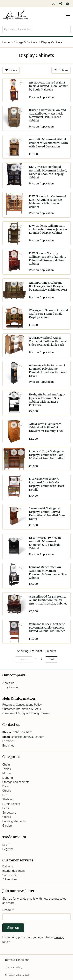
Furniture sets (11, 804)
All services (10, 879)
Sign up (13, 928)
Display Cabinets (52, 42)
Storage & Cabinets (25, 42)
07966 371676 (22, 732)
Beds (6, 808)
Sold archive (10, 875)
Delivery (8, 866)
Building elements (14, 821)
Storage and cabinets (16, 782)
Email (8, 910)
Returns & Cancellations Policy (22, 705)
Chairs (6, 765)
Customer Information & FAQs (22, 709)
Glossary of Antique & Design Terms (26, 713)
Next (52, 659)
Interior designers (14, 871)
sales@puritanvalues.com (28, 737)
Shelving (8, 799)
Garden (7, 826)
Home (6, 42)
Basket (67, 3)
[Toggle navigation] (68, 16)
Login (60, 3)
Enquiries (8, 746)
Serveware (9, 813)
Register (54, 3)
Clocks (7, 791)
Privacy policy (13, 967)
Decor (6, 786)
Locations (8, 741)
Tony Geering (11, 687)
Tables (7, 769)
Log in (6, 845)
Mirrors (7, 773)
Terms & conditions (17, 960)
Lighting (8, 778)
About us (8, 683)
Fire (5, 795)
